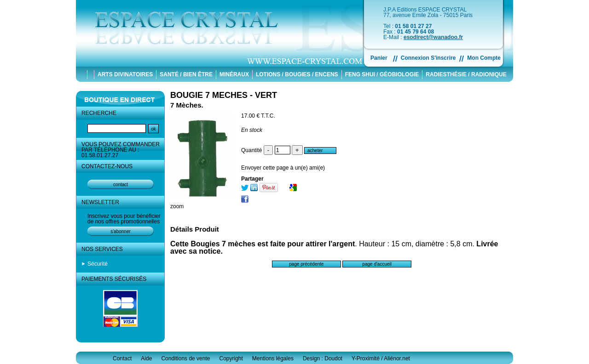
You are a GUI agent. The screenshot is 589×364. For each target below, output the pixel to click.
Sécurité (98, 264)
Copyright (231, 358)
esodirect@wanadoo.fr (433, 37)
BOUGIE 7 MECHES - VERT (224, 95)
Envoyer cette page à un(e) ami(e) (283, 168)
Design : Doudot (323, 358)
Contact (122, 358)
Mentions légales (273, 358)
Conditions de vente (185, 358)
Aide (146, 358)
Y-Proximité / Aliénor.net (381, 358)
